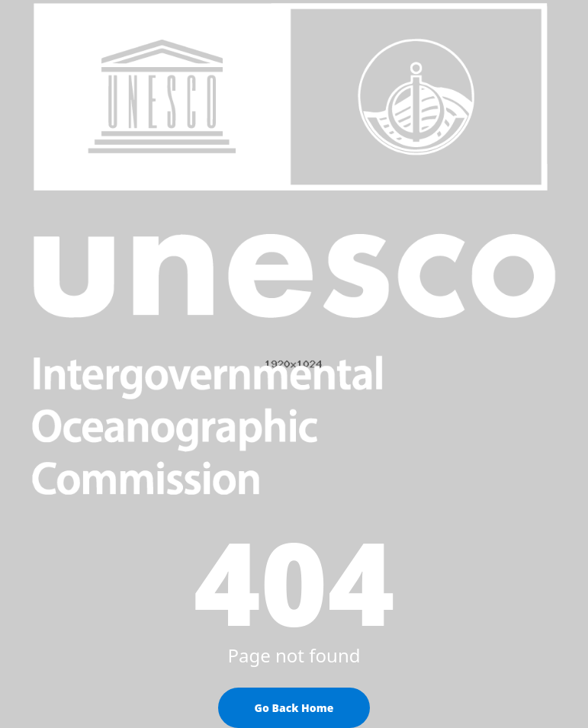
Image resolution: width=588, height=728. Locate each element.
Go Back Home (294, 708)
